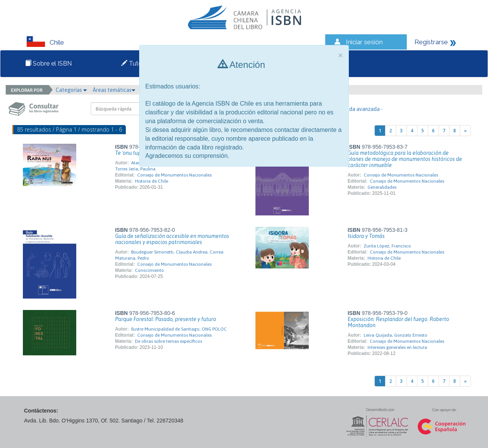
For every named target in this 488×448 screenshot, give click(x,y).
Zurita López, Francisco (387, 246)
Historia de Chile (152, 181)
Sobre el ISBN (48, 63)
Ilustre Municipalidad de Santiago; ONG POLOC (179, 329)
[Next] (465, 131)
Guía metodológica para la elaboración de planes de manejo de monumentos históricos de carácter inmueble (405, 159)
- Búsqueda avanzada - (356, 109)
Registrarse (431, 42)
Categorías (71, 90)
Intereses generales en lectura (397, 347)
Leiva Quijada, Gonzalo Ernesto (396, 335)
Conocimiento (149, 270)
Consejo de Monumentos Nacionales (174, 175)
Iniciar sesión (364, 42)
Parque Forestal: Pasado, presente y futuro (166, 319)
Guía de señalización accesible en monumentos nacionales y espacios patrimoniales (172, 239)
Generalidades (382, 187)
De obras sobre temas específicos (169, 341)
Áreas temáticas (114, 90)
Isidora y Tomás (366, 236)
